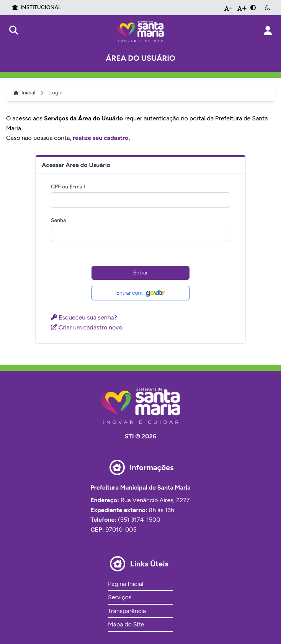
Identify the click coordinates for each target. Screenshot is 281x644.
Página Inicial (126, 584)
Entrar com (140, 293)
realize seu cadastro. (101, 138)
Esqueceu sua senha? (84, 317)
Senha (58, 220)
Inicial (25, 93)
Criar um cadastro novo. (87, 327)
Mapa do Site (126, 624)
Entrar (140, 273)
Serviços (120, 597)
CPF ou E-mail (68, 187)
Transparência (127, 611)
